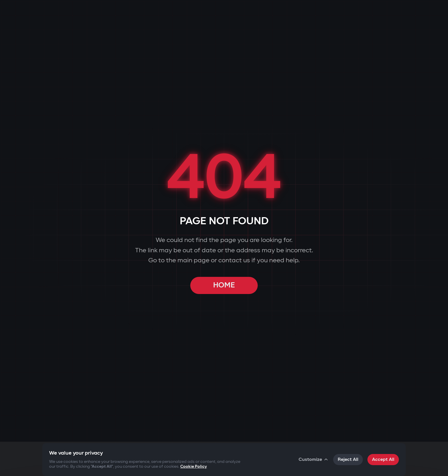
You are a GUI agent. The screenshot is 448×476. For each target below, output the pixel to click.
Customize (314, 460)
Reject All (348, 460)
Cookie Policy (194, 466)
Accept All (383, 460)
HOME (224, 285)
